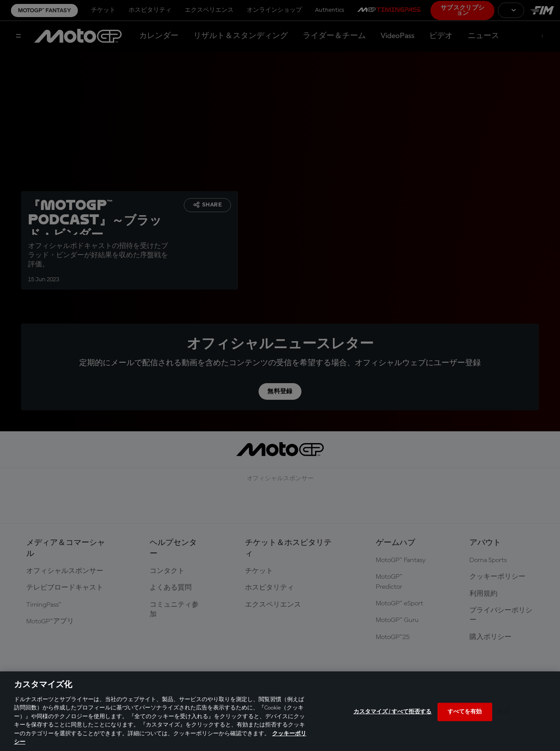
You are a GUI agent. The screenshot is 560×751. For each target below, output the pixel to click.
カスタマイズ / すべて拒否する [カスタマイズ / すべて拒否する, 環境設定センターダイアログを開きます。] (393, 712)
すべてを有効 (465, 712)
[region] (280, 711)
